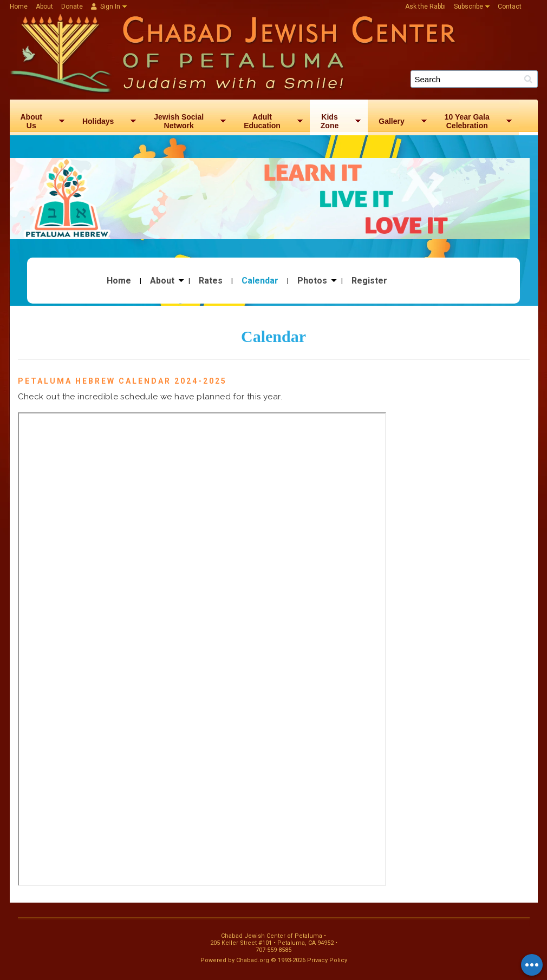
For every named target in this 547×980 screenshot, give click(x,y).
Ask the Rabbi (425, 6)
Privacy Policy (327, 960)
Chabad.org (253, 960)
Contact (510, 6)
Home (19, 6)
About (44, 6)
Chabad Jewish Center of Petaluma (278, 52)
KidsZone (330, 121)
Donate (72, 6)
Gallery (391, 121)
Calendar (260, 281)
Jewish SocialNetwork (179, 121)
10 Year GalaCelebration (467, 121)
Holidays (98, 121)
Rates (211, 281)
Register (369, 281)
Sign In (106, 6)
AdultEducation (262, 121)
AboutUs (31, 121)
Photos (312, 281)
